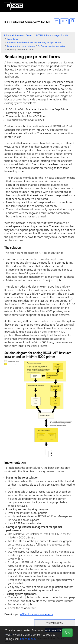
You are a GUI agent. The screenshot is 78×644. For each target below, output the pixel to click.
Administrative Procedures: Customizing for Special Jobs (34, 43)
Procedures (12, 39)
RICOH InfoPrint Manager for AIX (52, 36)
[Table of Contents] (57, 21)
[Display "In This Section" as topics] (72, 21)
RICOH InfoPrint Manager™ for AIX (27, 22)
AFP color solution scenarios (51, 46)
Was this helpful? (55, 623)
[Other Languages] (64, 21)
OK (67, 633)
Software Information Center (18, 36)
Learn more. (28, 639)
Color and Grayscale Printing (21, 46)
